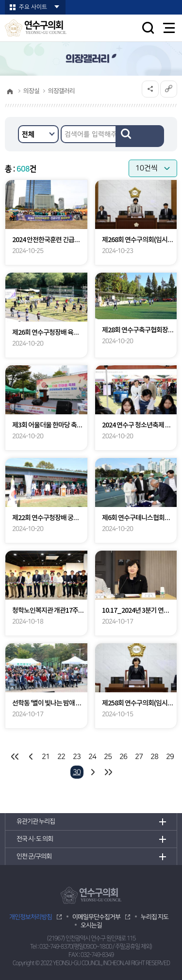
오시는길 (91, 925)
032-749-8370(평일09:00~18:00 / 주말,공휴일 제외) (96, 947)
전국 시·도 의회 (35, 839)
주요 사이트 (33, 7)
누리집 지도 (155, 917)
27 (139, 757)
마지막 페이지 (108, 772)
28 (154, 757)
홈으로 (10, 91)
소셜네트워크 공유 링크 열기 (150, 89)
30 (77, 772)
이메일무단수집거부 (96, 917)
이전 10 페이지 (30, 757)
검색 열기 (148, 28)
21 (46, 757)
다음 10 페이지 (92, 772)
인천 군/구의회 (34, 856)
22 (61, 757)
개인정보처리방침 (31, 917)
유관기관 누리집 (36, 821)
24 (92, 757)
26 (123, 757)
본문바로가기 (0, 0)
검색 (140, 136)
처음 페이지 (15, 757)
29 (170, 757)
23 (77, 757)
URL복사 (169, 89)
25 (108, 757)
